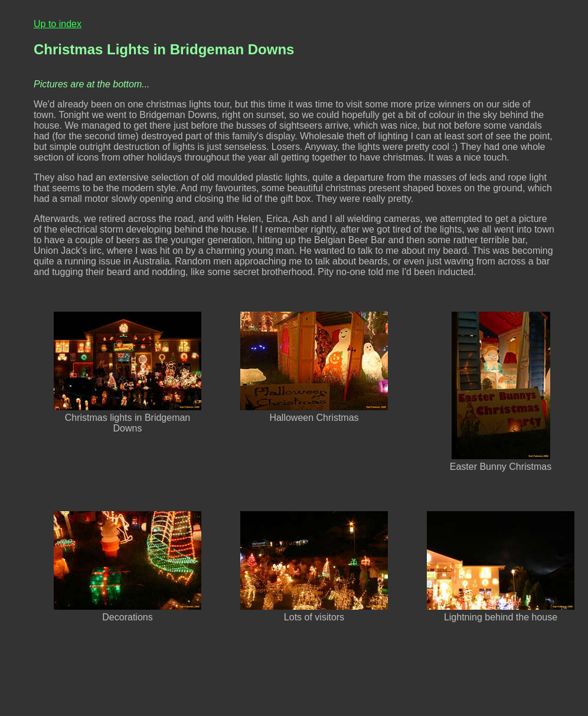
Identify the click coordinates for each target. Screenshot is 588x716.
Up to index (58, 24)
